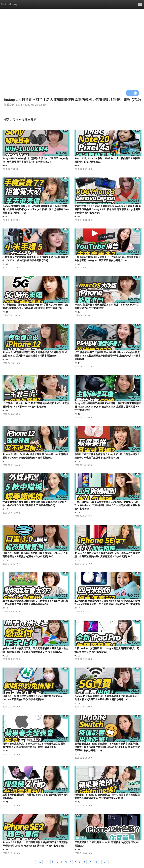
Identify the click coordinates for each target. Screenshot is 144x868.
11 (96, 862)
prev (39, 862)
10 (90, 862)
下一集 (132, 93)
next (105, 862)
